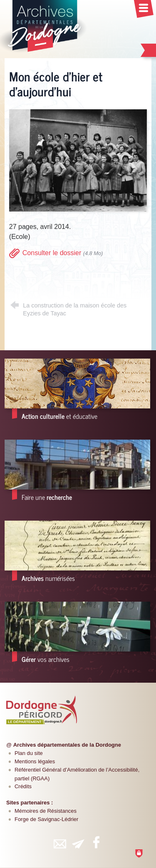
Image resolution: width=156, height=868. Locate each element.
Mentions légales (35, 761)
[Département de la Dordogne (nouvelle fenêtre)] (42, 710)
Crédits (23, 786)
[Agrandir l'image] (78, 160)
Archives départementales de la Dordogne (67, 745)
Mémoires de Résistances (46, 811)
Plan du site (29, 753)
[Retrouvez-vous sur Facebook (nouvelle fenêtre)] (97, 842)
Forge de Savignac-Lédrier (46, 819)
